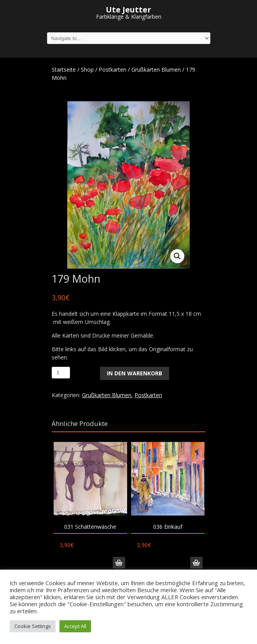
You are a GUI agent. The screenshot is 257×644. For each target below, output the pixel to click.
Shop (87, 70)
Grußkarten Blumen (156, 70)
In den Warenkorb (135, 373)
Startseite (64, 70)
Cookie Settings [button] (33, 626)
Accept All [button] (75, 626)
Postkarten (113, 70)
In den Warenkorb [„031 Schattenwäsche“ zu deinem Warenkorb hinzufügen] (119, 563)
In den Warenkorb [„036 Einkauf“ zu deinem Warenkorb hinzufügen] (196, 563)
